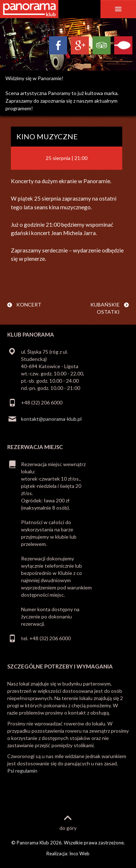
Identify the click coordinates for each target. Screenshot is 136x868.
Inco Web (79, 853)
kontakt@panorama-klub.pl (51, 419)
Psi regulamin (22, 771)
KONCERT (29, 305)
